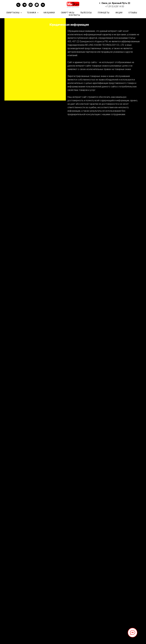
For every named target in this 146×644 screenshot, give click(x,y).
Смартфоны (13, 13)
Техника (32, 13)
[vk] (43, 6)
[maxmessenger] (31, 6)
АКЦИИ (119, 13)
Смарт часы (68, 13)
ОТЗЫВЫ (133, 13)
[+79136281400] (18, 6)
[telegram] (24, 6)
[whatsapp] (37, 6)
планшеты (104, 13)
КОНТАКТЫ (74, 15)
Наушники (49, 13)
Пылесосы (86, 13)
